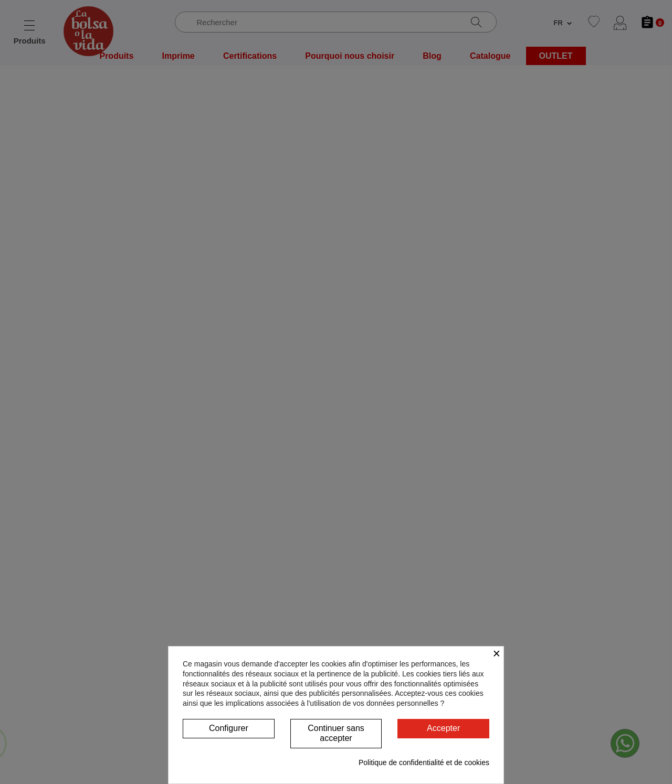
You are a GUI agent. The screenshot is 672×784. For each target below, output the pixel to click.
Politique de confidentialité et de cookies (424, 762)
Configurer (229, 728)
